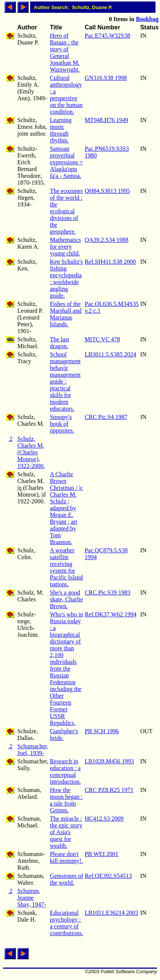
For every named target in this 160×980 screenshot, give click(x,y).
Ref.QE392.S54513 (108, 876)
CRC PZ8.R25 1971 (109, 790)
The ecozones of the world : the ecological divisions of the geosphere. (66, 211)
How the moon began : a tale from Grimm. (66, 800)
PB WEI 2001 (101, 854)
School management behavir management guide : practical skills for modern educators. (65, 381)
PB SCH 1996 (102, 731)
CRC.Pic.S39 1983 (107, 592)
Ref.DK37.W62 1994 (110, 614)
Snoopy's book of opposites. (62, 424)
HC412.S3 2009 (104, 819)
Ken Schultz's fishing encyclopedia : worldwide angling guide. (66, 279)
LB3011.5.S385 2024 (110, 354)
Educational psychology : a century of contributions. (66, 923)
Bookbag (147, 19)
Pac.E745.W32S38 (107, 36)
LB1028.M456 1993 (109, 761)
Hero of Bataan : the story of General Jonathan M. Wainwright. (65, 53)
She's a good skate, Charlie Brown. (66, 599)
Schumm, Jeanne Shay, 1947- (32, 898)
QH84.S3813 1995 (107, 191)
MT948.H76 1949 (107, 120)
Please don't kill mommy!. (66, 857)
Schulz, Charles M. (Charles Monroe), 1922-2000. (31, 452)
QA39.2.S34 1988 (107, 240)
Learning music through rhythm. (61, 130)
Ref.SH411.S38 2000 (110, 262)
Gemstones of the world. (66, 879)
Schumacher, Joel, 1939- (33, 750)
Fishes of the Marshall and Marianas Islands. (66, 314)
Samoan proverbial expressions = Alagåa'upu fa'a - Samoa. (66, 162)
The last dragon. (59, 343)
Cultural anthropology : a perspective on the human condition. (66, 95)
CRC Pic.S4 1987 (106, 417)
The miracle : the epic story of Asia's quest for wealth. (66, 832)
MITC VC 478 (102, 339)
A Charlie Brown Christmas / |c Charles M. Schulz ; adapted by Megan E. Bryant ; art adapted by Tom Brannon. (66, 508)
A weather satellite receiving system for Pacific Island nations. (66, 567)
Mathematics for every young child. (65, 247)
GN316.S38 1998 (106, 78)
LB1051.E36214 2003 (111, 913)
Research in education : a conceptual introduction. (65, 771)
